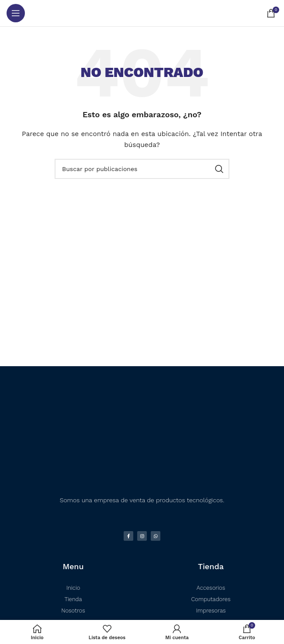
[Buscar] (142, 169)
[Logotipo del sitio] (142, 13)
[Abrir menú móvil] (16, 13)
